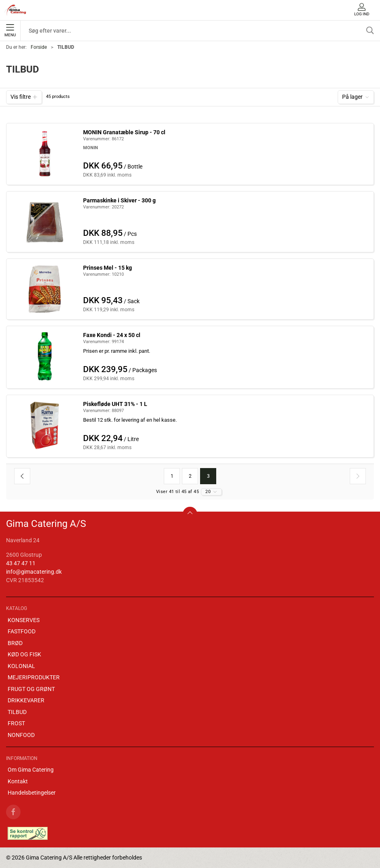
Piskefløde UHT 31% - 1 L (115, 404)
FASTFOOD (22, 631)
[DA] (15, 10)
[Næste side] (358, 476)
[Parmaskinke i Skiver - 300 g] (45, 221)
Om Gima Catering (31, 770)
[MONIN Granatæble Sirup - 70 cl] (45, 153)
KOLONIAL (21, 666)
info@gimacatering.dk (34, 572)
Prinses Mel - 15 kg (108, 268)
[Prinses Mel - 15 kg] (45, 289)
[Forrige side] (22, 476)
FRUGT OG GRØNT (31, 689)
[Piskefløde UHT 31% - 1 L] (45, 425)
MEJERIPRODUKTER (34, 677)
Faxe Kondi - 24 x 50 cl (112, 335)
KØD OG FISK (24, 654)
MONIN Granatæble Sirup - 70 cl (124, 132)
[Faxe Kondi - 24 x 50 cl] (45, 356)
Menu (10, 31)
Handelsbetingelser (32, 793)
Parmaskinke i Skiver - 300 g (119, 200)
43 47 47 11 (21, 563)
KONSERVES (24, 620)
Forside (39, 47)
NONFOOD (21, 735)
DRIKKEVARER (26, 700)
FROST (16, 723)
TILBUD (17, 712)
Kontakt (18, 781)
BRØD (15, 643)
